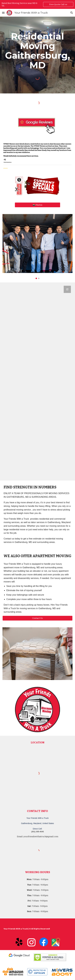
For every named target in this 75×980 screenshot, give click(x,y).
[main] (37, 51)
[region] (37, 4)
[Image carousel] (37, 247)
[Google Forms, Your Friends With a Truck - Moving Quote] (37, 381)
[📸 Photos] (37, 205)
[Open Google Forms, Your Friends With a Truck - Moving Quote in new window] (67, 289)
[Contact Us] (37, 618)
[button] (3, 13)
